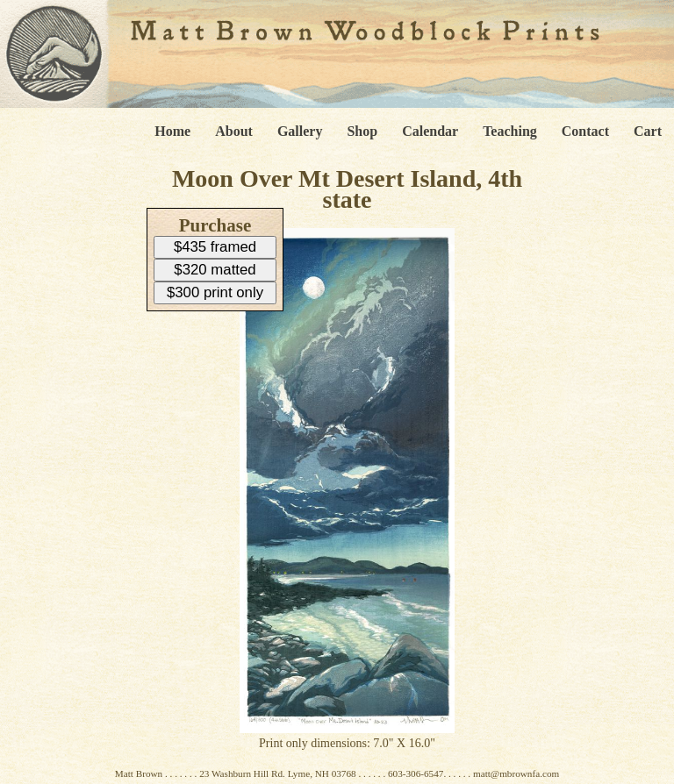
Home (172, 131)
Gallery (300, 131)
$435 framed (215, 247)
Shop (362, 131)
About (234, 131)
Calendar (430, 131)
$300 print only (215, 292)
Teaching (510, 131)
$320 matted (215, 270)
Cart (648, 131)
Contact (585, 131)
